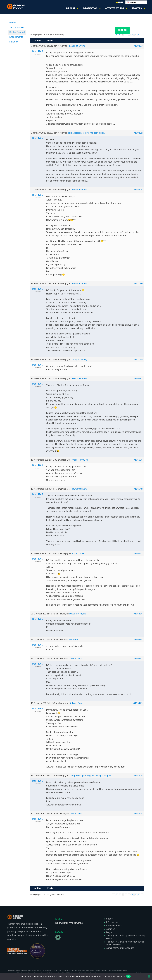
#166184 (138, 640)
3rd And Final (78, 554)
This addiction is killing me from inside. (86, 133)
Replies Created (17, 32)
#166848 (138, 489)
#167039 (138, 360)
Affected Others (115, 8)
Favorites (14, 42)
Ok (128, 976)
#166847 (138, 554)
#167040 (138, 284)
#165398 (138, 814)
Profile (12, 23)
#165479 (138, 703)
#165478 (138, 776)
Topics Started (17, 28)
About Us (137, 8)
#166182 (138, 659)
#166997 (138, 379)
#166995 (138, 460)
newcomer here (79, 190)
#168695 (138, 190)
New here (74, 640)
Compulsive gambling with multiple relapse (90, 776)
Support (70, 8)
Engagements (16, 37)
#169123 (138, 46)
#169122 (138, 133)
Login (120, 2)
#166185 (138, 614)
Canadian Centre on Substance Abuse (114, 971)
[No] (149, 976)
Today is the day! (80, 360)
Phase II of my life (76, 46)
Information (90, 8)
